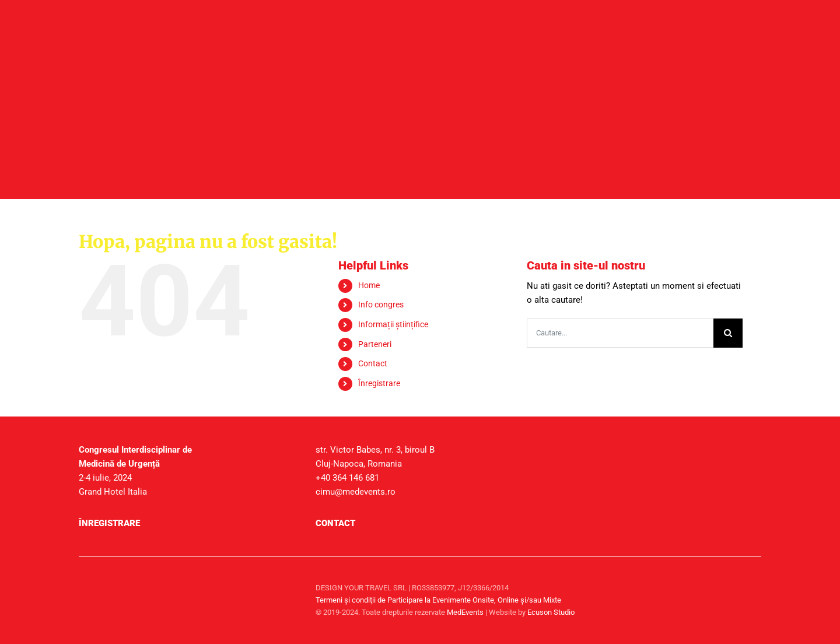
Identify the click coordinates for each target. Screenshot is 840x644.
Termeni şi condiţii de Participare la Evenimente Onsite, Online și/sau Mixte (438, 600)
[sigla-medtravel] (226, 579)
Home (369, 285)
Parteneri (375, 344)
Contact (373, 363)
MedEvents (465, 612)
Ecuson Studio (551, 612)
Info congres (381, 304)
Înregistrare (379, 383)
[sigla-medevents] (108, 579)
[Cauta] (728, 333)
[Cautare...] (620, 333)
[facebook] (750, 587)
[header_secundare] (420, 71)
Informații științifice (393, 324)
